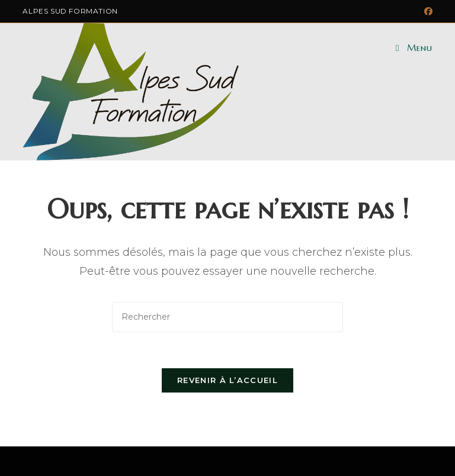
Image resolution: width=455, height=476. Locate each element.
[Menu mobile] (414, 48)
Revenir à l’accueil (227, 380)
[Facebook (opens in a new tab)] (427, 11)
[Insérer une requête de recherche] (227, 317)
